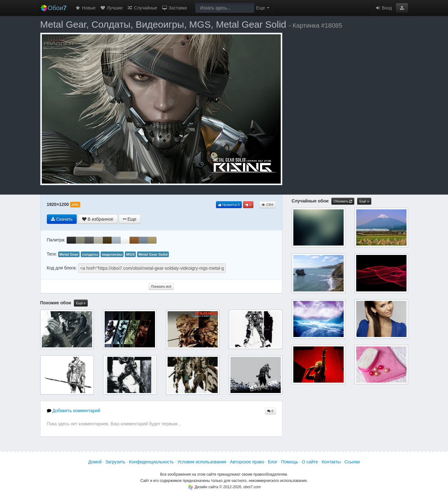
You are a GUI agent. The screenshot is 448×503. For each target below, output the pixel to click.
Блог (273, 462)
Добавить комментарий (74, 411)
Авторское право (247, 462)
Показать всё (161, 286)
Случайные (142, 8)
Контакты (331, 462)
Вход (384, 8)
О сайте (310, 462)
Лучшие (111, 8)
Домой (95, 462)
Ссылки (352, 462)
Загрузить (115, 462)
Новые (85, 8)
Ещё (81, 303)
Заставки (174, 8)
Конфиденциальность (152, 462)
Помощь (290, 462)
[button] (402, 8)
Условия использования (202, 462)
